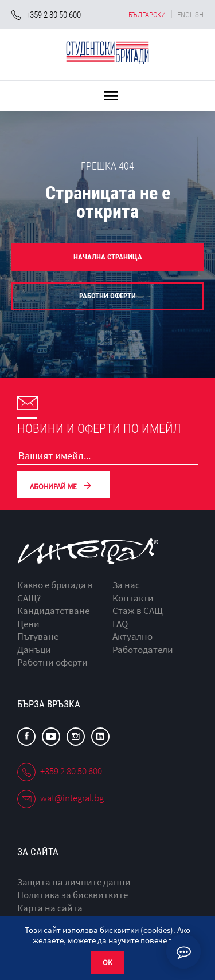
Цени (28, 624)
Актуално (132, 636)
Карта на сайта (50, 908)
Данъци (34, 650)
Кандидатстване (53, 611)
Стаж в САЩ (138, 611)
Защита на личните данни (74, 882)
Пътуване (38, 636)
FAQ (120, 624)
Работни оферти (107, 296)
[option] (107, 241)
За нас (126, 585)
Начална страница (108, 257)
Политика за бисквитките (73, 895)
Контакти (133, 598)
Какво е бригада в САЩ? (55, 591)
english (190, 15)
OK (107, 963)
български (147, 15)
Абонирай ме (63, 485)
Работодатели (143, 650)
